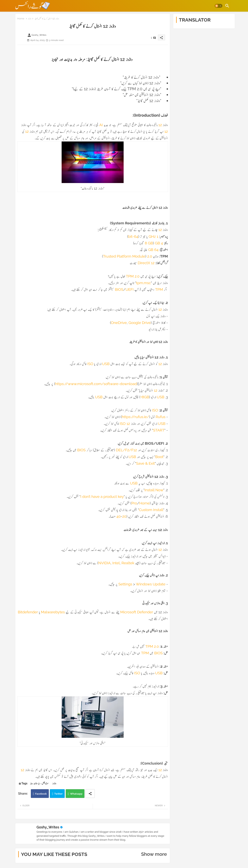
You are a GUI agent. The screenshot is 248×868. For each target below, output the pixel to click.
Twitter (58, 794)
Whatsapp (76, 794)
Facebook (41, 794)
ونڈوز (30, 19)
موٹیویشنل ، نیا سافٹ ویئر (39, 783)
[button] (219, 6)
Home (21, 19)
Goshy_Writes (48, 827)
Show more (154, 854)
